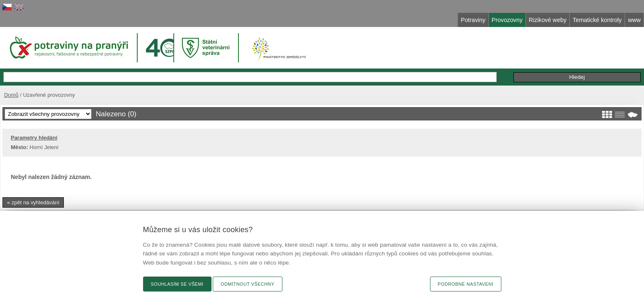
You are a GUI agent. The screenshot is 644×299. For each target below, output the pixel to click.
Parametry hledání (157, 136)
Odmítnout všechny (247, 284)
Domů (132, 86)
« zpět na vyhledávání (156, 201)
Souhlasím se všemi (177, 284)
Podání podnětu (495, 68)
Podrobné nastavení (466, 284)
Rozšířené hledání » (397, 68)
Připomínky (450, 68)
